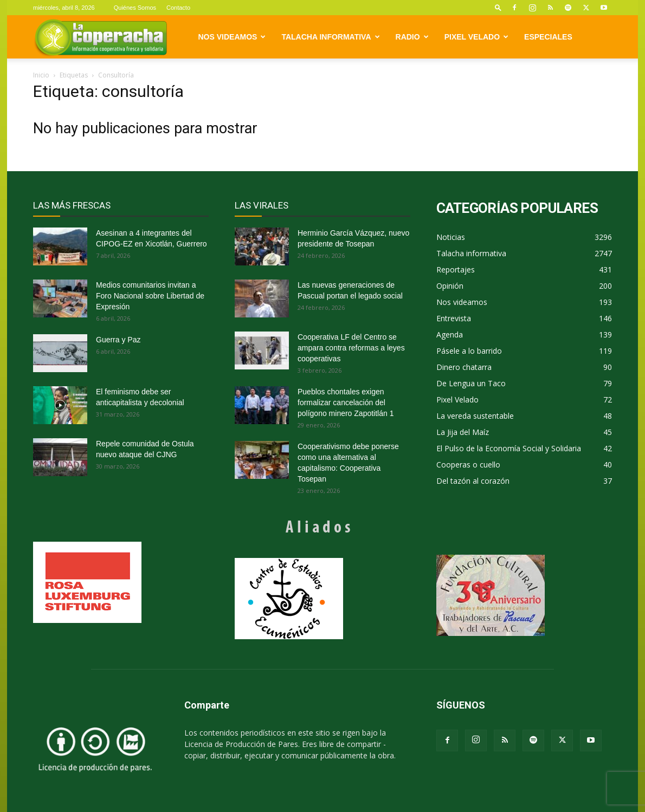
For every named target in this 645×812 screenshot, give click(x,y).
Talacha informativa (330, 37)
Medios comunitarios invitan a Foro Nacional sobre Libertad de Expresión (150, 296)
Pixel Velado (476, 37)
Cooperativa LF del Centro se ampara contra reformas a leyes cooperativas (351, 348)
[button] (498, 7)
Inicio (41, 75)
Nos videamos (232, 37)
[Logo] (101, 37)
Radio (412, 37)
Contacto (178, 8)
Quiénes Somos (135, 8)
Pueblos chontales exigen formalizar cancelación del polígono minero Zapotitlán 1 (346, 402)
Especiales (548, 37)
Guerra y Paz (118, 340)
